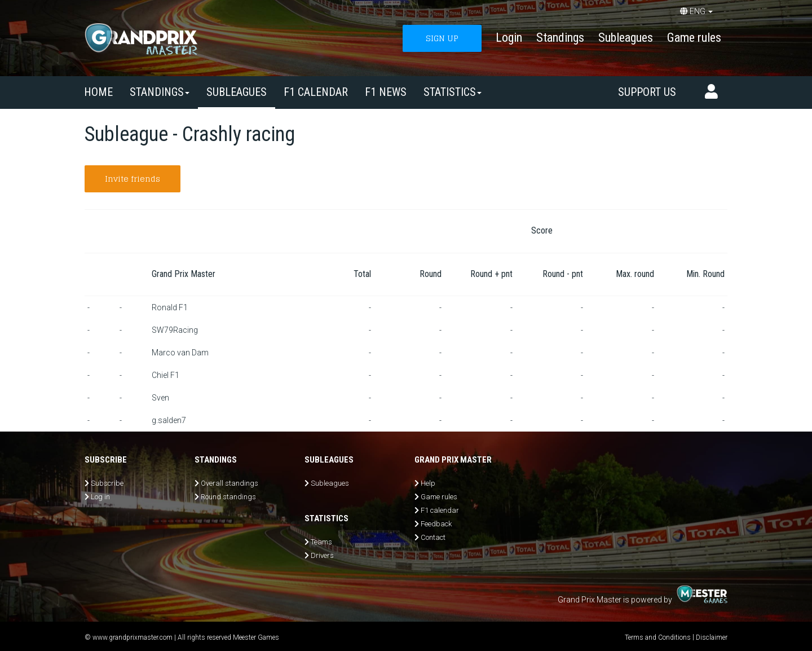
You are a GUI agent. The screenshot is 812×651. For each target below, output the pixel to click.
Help (428, 483)
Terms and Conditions (658, 637)
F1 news (386, 92)
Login (509, 38)
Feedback (436, 524)
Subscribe (107, 483)
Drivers (322, 555)
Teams (321, 542)
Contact (433, 537)
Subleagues (626, 38)
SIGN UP (442, 38)
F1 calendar (316, 92)
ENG (696, 11)
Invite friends (133, 179)
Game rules (694, 38)
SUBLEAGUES (237, 92)
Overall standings (230, 483)
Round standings (228, 497)
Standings (560, 38)
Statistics (453, 92)
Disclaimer (712, 637)
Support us (647, 92)
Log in (100, 497)
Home (98, 92)
